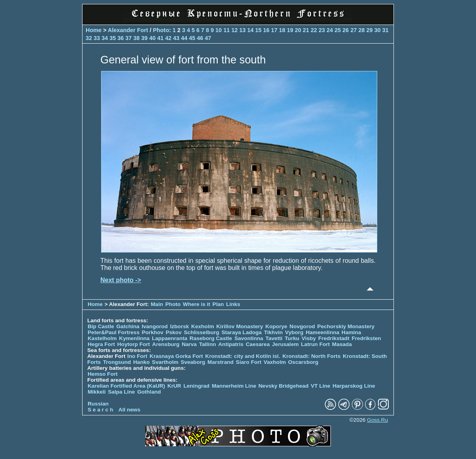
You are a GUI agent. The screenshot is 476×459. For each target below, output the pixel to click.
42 (168, 38)
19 (290, 30)
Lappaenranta (170, 338)
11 (226, 30)
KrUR (174, 386)
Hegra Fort (101, 344)
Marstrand (221, 362)
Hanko (142, 362)
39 (144, 38)
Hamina (351, 332)
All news (130, 410)
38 (136, 38)
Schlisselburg (202, 332)
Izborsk (180, 326)
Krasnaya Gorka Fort (176, 356)
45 (192, 38)
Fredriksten (366, 338)
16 (266, 30)
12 (234, 30)
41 (160, 38)
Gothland (149, 392)
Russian (98, 404)
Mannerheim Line (234, 386)
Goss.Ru (377, 420)
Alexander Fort (128, 30)
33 (97, 38)
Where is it (197, 304)
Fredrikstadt (334, 338)
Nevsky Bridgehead (284, 386)
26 (345, 30)
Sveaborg (193, 362)
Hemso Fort (103, 374)
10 (219, 30)
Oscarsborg (303, 362)
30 (377, 30)
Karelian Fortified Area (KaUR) (126, 386)
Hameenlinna (323, 332)
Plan (218, 304)
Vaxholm (275, 362)
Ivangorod (155, 326)
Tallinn (208, 344)
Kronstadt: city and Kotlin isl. (243, 356)
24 (330, 30)
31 (385, 30)
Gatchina (128, 326)
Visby (309, 338)
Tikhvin (273, 332)
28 (361, 30)
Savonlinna (249, 338)
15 (258, 30)
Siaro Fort (249, 362)
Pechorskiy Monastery (346, 326)
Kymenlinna (134, 338)
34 (105, 38)
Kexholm (202, 326)
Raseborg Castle (211, 338)
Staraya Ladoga (241, 332)
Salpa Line (121, 392)
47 (208, 38)
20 (298, 30)
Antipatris (231, 344)
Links (233, 304)
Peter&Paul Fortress (114, 332)
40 (152, 38)
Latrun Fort (316, 344)
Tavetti (274, 338)
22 (314, 30)
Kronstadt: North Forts (312, 356)
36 (121, 38)
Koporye (276, 326)
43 (176, 38)
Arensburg (166, 344)
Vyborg (294, 332)
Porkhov (152, 332)
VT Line (321, 386)
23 (322, 30)
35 (113, 38)
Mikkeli (97, 392)
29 (369, 30)
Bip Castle (101, 326)
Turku (292, 338)
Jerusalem (285, 344)
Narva (189, 344)
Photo (161, 30)
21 (306, 30)
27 (353, 30)
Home (94, 30)
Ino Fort (137, 356)
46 (200, 38)
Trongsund (117, 362)
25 (338, 30)
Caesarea (258, 344)
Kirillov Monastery (240, 326)
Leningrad (196, 386)
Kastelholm (102, 338)
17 (274, 30)
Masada (342, 344)
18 (282, 30)
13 (242, 30)
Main (157, 304)
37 (129, 38)
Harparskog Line (354, 386)
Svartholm (165, 362)
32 (89, 38)
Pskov (174, 332)
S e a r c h (100, 410)
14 (250, 30)
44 (184, 38)
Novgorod (302, 326)
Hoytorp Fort (134, 344)
